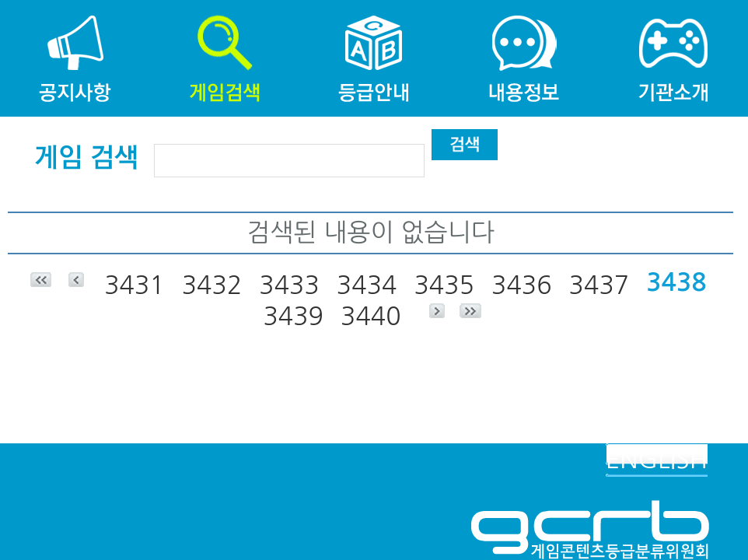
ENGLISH (657, 460)
